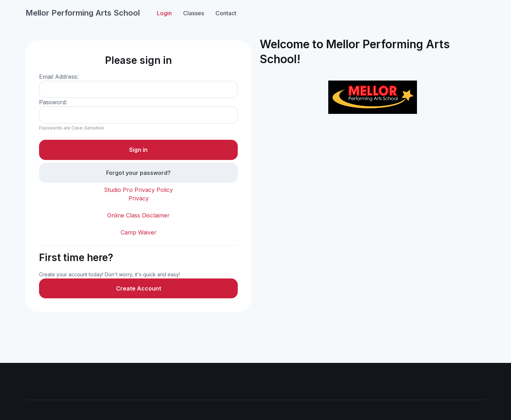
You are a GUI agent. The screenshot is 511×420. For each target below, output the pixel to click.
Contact (226, 13)
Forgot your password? (138, 173)
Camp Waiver (139, 232)
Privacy (139, 198)
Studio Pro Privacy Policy (138, 190)
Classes (194, 13)
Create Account (139, 288)
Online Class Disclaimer (138, 215)
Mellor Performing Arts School (83, 13)
